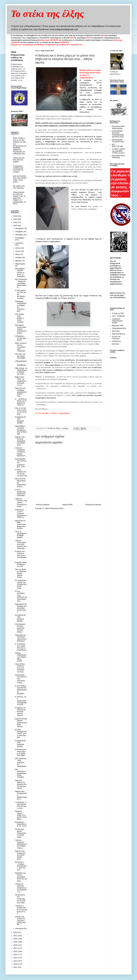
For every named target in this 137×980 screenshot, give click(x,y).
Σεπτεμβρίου (20, 238)
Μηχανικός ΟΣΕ (118, 326)
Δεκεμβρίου (20, 228)
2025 (15, 219)
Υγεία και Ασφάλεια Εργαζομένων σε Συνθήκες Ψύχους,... (21, 844)
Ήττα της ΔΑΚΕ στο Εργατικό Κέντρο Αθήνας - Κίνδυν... (21, 573)
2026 (15, 216)
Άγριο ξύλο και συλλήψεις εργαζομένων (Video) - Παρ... (21, 392)
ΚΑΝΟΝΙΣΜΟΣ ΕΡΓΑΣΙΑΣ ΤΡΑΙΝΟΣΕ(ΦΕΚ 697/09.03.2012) (118, 134)
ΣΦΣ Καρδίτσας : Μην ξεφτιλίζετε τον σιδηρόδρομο (21, 762)
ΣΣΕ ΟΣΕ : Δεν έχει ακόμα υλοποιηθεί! (20, 356)
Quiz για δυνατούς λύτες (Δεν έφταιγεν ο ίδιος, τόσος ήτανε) (20, 179)
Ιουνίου (18, 251)
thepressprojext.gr (118, 334)
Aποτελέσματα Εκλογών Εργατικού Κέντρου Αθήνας (20, 628)
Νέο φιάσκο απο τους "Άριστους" (19, 187)
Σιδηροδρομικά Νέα (119, 328)
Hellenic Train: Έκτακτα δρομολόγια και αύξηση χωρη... (20, 441)
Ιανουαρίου (20, 929)
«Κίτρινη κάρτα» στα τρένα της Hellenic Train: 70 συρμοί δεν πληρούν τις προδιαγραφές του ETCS (20, 198)
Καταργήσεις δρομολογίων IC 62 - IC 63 (21, 824)
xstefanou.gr (116, 341)
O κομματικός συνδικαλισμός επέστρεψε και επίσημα (18, 169)
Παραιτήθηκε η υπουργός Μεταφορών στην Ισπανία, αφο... (21, 430)
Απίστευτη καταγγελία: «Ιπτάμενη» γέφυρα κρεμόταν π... (21, 452)
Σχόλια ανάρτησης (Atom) (54, 508)
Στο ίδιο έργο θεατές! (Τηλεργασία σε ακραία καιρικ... (20, 833)
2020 (15, 939)
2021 (15, 936)
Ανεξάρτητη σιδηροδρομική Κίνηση (117, 321)
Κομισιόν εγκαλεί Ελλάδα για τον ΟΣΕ (21, 564)
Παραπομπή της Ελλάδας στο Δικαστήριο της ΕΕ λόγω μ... (21, 608)
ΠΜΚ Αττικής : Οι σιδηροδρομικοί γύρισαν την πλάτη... (21, 371)
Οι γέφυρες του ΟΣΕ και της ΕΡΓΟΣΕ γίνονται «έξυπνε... (20, 712)
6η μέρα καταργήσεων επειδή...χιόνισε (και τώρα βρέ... (21, 734)
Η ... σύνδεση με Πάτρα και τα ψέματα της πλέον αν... (21, 402)
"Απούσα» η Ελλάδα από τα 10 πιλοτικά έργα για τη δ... (21, 910)
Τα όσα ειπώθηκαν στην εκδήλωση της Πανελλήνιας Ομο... (21, 596)
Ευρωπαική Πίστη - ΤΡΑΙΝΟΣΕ (119, 157)
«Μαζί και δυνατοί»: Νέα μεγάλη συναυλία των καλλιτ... (21, 503)
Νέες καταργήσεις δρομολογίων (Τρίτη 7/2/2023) (21, 773)
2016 (15, 951)
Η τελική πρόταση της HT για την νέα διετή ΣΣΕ (21, 473)
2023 (15, 226)
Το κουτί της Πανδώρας (116, 337)
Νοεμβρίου (19, 232)
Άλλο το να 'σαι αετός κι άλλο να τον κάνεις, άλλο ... (21, 411)
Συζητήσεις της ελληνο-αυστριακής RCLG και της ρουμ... (21, 877)
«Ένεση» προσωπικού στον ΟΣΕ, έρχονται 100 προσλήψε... (21, 544)
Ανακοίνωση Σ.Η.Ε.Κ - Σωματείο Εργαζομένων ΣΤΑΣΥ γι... (21, 514)
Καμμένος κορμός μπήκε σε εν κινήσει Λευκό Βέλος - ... (21, 815)
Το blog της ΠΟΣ (118, 313)
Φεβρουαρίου (20, 264)
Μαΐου (18, 254)
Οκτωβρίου (20, 235)
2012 (15, 964)
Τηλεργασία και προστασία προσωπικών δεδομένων (21, 638)
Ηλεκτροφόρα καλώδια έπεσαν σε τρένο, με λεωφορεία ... (21, 272)
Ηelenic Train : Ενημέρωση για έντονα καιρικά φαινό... (20, 855)
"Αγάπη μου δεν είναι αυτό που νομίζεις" (19, 160)
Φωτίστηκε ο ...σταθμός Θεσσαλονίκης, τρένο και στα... (21, 866)
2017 (15, 948)
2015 (15, 955)
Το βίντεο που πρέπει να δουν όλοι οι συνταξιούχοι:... (21, 555)
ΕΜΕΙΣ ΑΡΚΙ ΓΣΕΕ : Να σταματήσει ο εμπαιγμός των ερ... (21, 381)
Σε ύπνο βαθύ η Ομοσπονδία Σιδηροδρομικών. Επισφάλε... (21, 690)
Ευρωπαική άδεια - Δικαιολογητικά (119, 127)
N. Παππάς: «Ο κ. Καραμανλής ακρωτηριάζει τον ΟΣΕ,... (21, 701)
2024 (15, 223)
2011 (15, 967)
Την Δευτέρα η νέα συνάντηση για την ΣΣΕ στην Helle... (20, 899)
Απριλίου (19, 257)
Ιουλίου (18, 248)
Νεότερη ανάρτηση (43, 505)
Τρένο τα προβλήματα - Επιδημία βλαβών (21, 535)
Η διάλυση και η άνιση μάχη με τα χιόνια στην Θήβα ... (21, 752)
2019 (15, 942)
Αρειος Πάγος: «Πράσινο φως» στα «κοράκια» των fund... (20, 668)
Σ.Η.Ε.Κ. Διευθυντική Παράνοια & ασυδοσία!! (20, 493)
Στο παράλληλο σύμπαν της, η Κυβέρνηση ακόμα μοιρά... (21, 584)
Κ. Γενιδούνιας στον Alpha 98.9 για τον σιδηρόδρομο (21, 647)
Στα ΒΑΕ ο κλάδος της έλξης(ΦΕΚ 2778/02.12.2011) (118, 151)
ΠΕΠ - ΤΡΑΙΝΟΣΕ (118, 316)
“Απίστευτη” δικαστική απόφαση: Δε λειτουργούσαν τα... (21, 888)
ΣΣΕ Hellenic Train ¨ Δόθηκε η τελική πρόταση (20, 318)
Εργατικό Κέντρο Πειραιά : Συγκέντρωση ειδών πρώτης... (21, 723)
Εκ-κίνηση (116, 344)
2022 (15, 932)
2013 (15, 961)
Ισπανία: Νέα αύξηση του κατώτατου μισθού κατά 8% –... (20, 921)
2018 (15, 945)
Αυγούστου (19, 243)
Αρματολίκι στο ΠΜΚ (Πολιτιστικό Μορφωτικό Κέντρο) (20, 525)
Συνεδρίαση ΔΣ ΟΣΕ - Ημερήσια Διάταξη (20, 420)
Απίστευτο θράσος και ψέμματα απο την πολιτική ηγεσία (21, 784)
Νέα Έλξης (116, 331)
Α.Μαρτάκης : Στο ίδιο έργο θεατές (21, 338)
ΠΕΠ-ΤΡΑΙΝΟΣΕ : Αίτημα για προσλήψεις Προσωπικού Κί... (21, 283)
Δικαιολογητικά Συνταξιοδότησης (118, 141)
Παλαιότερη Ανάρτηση (93, 505)
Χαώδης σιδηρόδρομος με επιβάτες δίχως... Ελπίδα (21, 657)
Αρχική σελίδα (67, 505)
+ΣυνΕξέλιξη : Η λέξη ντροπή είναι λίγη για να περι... (21, 805)
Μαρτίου (19, 261)
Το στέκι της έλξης (47, 14)
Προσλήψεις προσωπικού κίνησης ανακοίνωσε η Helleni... (21, 329)
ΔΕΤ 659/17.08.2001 (118, 145)
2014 (15, 958)
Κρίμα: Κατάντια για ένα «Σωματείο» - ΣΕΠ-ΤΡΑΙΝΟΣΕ (21, 347)
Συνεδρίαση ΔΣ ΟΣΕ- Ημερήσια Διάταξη (20, 744)
